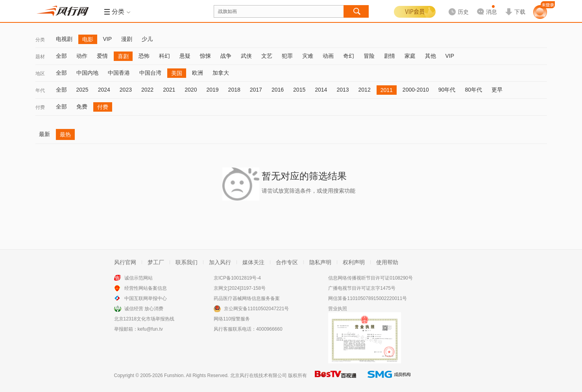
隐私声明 (320, 262)
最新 (44, 134)
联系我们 (187, 262)
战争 (226, 56)
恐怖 (144, 56)
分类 (40, 40)
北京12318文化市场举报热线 (144, 319)
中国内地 (87, 73)
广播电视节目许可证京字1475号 (362, 288)
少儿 (147, 39)
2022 (147, 90)
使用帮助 (387, 262)
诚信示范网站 (139, 278)
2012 (365, 90)
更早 (497, 90)
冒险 (369, 56)
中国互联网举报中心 (146, 298)
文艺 (267, 56)
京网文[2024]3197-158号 (240, 288)
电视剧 (64, 39)
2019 (212, 90)
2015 (299, 90)
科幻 (164, 56)
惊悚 (205, 56)
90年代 (447, 90)
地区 (40, 74)
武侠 (246, 56)
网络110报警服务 (232, 319)
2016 (278, 90)
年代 (40, 90)
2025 (82, 90)
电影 (88, 39)
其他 (430, 56)
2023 (126, 90)
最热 (65, 134)
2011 (387, 90)
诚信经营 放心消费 (144, 309)
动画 (328, 56)
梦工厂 (156, 262)
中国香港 (119, 73)
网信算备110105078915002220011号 (368, 298)
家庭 (410, 56)
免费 (82, 107)
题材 (40, 57)
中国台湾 (150, 73)
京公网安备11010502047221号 (256, 309)
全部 (61, 56)
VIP (108, 39)
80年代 (473, 90)
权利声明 (354, 262)
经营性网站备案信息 (146, 288)
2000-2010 (416, 90)
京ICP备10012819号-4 (237, 278)
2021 (169, 90)
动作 (82, 56)
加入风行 (220, 262)
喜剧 (123, 56)
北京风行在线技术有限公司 (259, 375)
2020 (191, 90)
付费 (40, 107)
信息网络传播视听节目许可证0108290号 (370, 278)
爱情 (102, 56)
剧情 (390, 56)
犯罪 (287, 56)
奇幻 (349, 56)
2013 (343, 90)
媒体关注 (253, 262)
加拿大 (221, 73)
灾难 (308, 56)
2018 (234, 90)
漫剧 (127, 39)
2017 (256, 90)
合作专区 (287, 262)
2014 (321, 90)
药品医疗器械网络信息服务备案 (247, 298)
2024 (104, 90)
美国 (177, 73)
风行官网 (125, 262)
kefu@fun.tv (150, 329)
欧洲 (198, 73)
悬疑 (185, 56)
